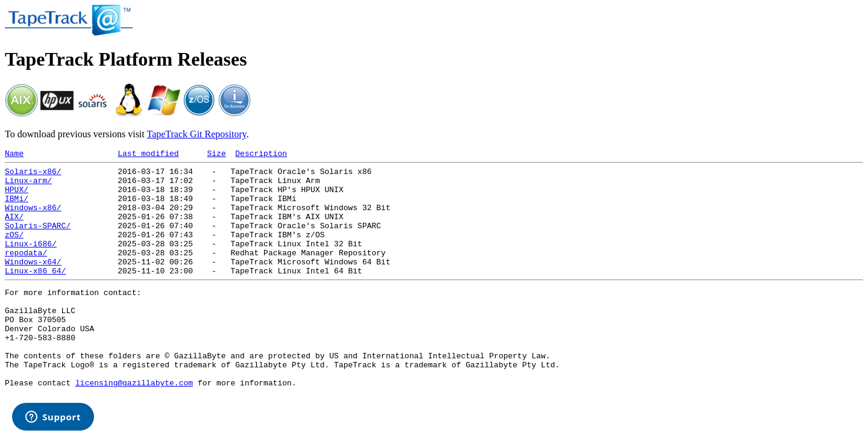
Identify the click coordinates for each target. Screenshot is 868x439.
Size (216, 155)
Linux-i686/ (31, 261)
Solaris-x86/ (33, 175)
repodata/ (26, 272)
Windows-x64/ (33, 283)
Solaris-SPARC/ (38, 240)
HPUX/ (17, 196)
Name (14, 155)
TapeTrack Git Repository (196, 134)
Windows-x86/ (33, 218)
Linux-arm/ (28, 185)
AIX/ (14, 229)
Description (261, 155)
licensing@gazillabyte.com (134, 426)
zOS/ (14, 251)
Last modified (148, 155)
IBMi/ (17, 207)
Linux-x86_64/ (35, 294)
